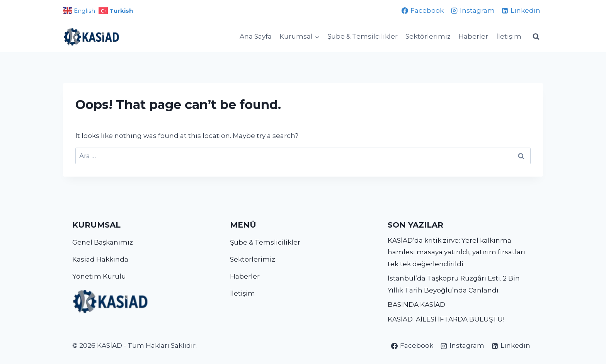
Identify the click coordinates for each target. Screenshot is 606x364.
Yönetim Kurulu (99, 276)
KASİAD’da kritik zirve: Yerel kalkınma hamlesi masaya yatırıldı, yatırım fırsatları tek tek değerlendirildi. (456, 252)
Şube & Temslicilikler (265, 242)
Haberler (473, 36)
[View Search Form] (536, 37)
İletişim (509, 36)
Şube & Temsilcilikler (363, 36)
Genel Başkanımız (103, 242)
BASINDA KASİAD (416, 304)
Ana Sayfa (256, 36)
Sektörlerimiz (428, 36)
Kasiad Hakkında (100, 259)
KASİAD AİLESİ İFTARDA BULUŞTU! (446, 319)
